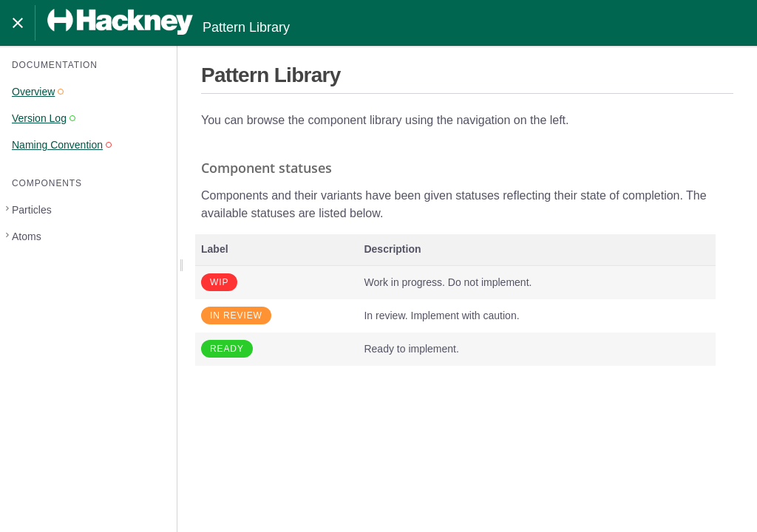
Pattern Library (169, 22)
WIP (219, 282)
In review (236, 316)
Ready (227, 349)
